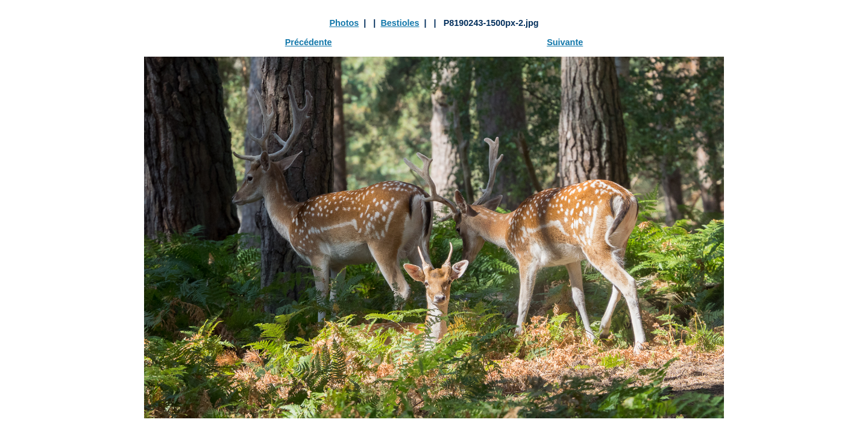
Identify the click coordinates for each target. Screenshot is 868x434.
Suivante (565, 42)
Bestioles (400, 23)
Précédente (309, 42)
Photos (344, 23)
